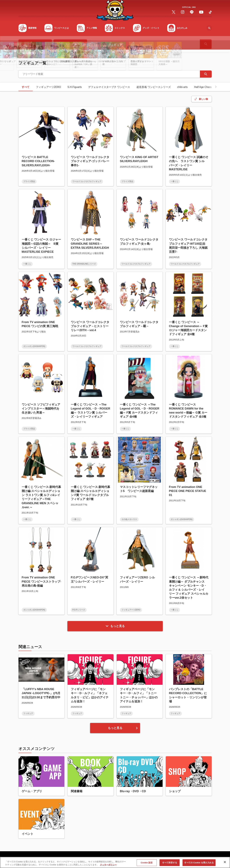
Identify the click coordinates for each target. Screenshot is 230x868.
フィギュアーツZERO (48, 87)
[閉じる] (225, 862)
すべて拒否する (170, 863)
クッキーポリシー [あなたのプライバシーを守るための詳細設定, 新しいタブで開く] (108, 865)
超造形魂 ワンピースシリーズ (154, 87)
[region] (115, 862)
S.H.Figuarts (75, 87)
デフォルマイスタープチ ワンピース (109, 87)
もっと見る (115, 626)
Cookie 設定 (147, 863)
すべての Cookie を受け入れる (199, 863)
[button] (216, 87)
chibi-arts (182, 87)
